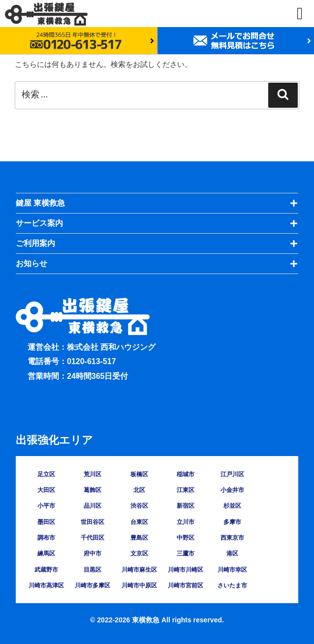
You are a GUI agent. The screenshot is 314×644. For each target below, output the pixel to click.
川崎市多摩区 (93, 585)
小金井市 (232, 490)
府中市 (93, 553)
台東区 (139, 522)
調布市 (46, 538)
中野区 (186, 538)
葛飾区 (93, 490)
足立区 (46, 474)
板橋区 (139, 474)
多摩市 (232, 522)
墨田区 (46, 522)
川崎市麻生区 (139, 570)
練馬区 (46, 553)
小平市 (46, 506)
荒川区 (93, 474)
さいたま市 (232, 585)
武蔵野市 (46, 570)
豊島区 (139, 538)
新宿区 (186, 506)
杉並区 (232, 506)
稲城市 (186, 474)
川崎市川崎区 (186, 570)
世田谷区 (93, 522)
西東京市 (232, 538)
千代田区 (93, 538)
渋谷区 (139, 506)
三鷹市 (186, 553)
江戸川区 (232, 474)
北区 (139, 490)
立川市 (186, 522)
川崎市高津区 (46, 585)
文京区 (139, 553)
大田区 (46, 490)
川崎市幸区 (232, 570)
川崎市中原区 (139, 585)
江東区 (186, 490)
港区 (232, 553)
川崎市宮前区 (186, 585)
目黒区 (93, 570)
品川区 (93, 506)
